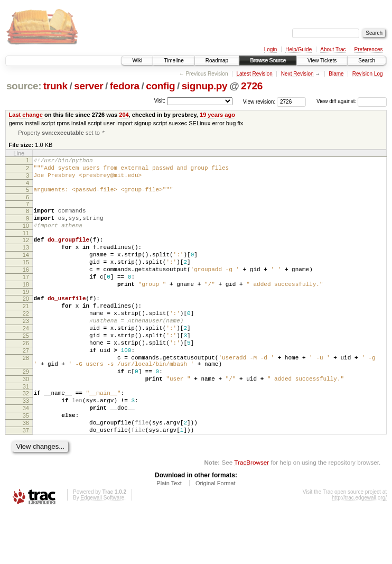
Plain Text (169, 535)
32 (26, 436)
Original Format (216, 535)
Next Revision (297, 74)
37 (26, 480)
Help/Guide (298, 49)
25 (26, 367)
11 (26, 245)
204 (124, 115)
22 (26, 340)
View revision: (259, 101)
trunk (55, 86)
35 (26, 463)
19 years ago (217, 115)
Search (367, 61)
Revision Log (368, 74)
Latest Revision (254, 74)
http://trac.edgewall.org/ (359, 549)
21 (26, 331)
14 (26, 270)
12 (26, 252)
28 (26, 394)
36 (26, 471)
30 (26, 420)
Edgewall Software (102, 549)
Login (270, 49)
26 (26, 376)
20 (26, 322)
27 (26, 385)
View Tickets (322, 61)
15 (26, 279)
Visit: (160, 101)
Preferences (369, 49)
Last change (26, 115)
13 (26, 261)
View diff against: (352, 101)
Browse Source (268, 61)
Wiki (137, 61)
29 (26, 411)
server (88, 86)
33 (26, 445)
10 (26, 236)
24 (26, 358)
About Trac (333, 49)
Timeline (174, 61)
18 (26, 306)
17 (26, 297)
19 (26, 315)
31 (26, 429)
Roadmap (217, 61)
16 (26, 288)
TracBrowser (251, 514)
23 (26, 349)
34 (26, 454)
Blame (336, 74)
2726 (252, 86)
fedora (125, 86)
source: (24, 86)
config (160, 86)
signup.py (205, 86)
